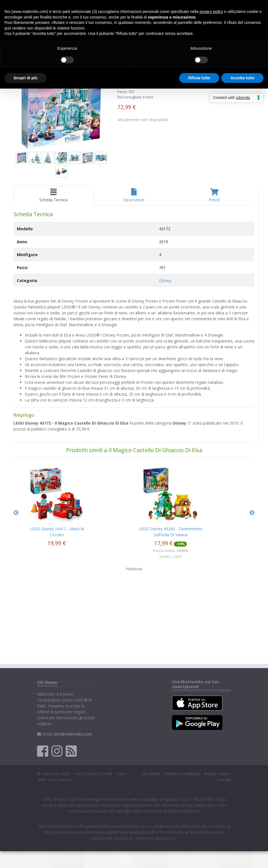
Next (252, 513)
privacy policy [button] (211, 12)
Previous (16, 513)
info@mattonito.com (73, 734)
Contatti (224, 780)
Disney (165, 280)
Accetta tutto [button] (242, 78)
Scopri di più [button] (25, 78)
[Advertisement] (134, 616)
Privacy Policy (216, 774)
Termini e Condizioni (182, 774)
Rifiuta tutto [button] (199, 78)
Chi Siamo (151, 774)
